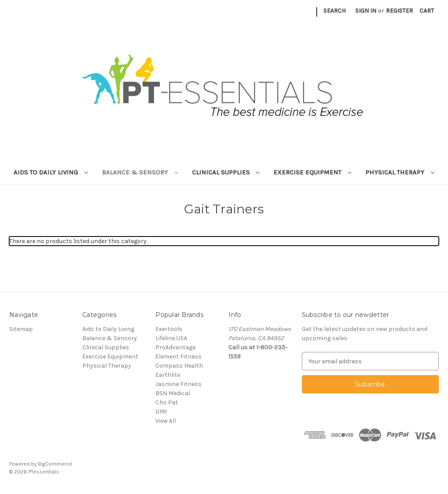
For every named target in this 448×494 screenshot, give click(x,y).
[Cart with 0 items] (427, 11)
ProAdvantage (175, 347)
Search (334, 11)
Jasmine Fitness (178, 384)
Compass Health (179, 366)
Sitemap (21, 329)
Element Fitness (178, 357)
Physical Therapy (400, 172)
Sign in (366, 11)
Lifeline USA (171, 338)
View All (166, 421)
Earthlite (168, 375)
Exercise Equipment (312, 172)
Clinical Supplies (226, 172)
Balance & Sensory (140, 172)
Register (399, 11)
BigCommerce (55, 464)
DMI (161, 412)
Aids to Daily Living (51, 172)
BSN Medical (173, 393)
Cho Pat (167, 402)
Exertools (169, 329)
